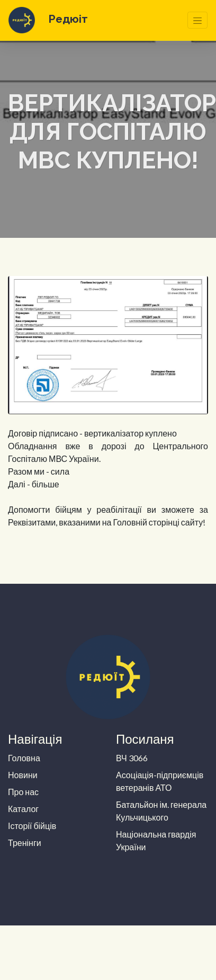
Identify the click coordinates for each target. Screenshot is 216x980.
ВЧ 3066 (132, 758)
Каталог (23, 809)
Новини (23, 775)
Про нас (23, 792)
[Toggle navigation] (197, 20)
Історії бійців (32, 826)
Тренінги (25, 843)
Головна (24, 758)
